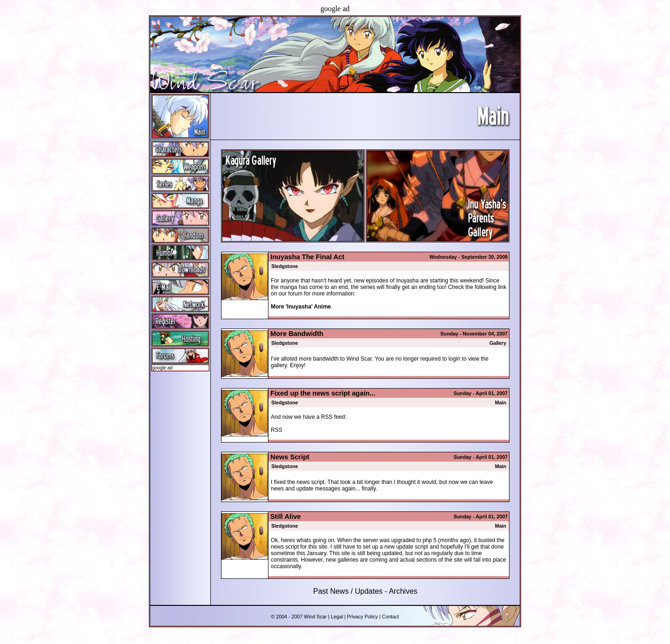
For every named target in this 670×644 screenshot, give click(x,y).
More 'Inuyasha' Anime (301, 307)
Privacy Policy (362, 617)
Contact (391, 617)
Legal (337, 617)
